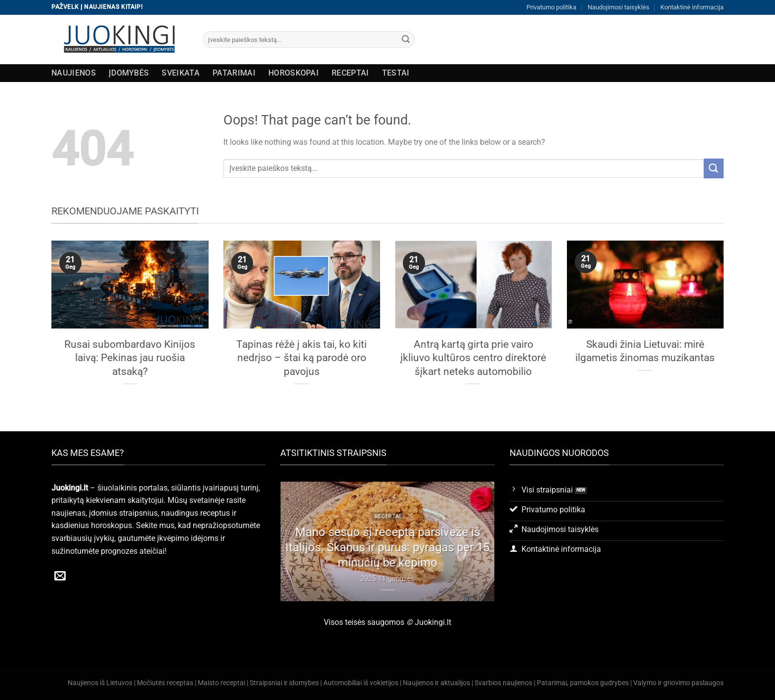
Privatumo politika (551, 7)
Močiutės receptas (165, 683)
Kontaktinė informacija (692, 7)
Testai (396, 73)
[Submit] (406, 40)
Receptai (350, 73)
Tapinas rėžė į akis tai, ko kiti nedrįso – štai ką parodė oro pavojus (301, 358)
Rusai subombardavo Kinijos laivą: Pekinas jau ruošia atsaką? (130, 358)
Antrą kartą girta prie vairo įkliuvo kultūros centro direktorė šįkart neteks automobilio (473, 358)
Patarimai (234, 73)
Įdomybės (129, 73)
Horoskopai (294, 73)
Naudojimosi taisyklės (619, 7)
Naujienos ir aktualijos (436, 683)
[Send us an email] (60, 576)
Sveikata (181, 73)
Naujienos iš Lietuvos (100, 683)
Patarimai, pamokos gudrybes (583, 683)
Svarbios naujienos (503, 683)
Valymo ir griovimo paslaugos (678, 683)
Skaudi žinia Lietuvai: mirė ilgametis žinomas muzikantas (645, 351)
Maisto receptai (221, 683)
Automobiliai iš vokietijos (361, 683)
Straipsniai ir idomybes (284, 683)
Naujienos (74, 73)
